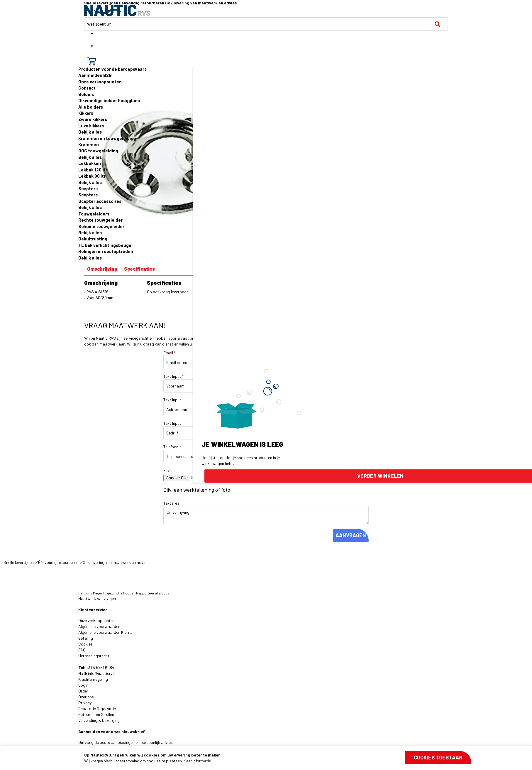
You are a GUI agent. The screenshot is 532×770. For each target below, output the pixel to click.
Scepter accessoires (100, 201)
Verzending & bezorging (99, 720)
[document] (278, 758)
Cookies (85, 644)
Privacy (85, 703)
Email (169, 353)
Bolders (86, 94)
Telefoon (172, 447)
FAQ (82, 650)
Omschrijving (102, 269)
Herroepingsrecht (94, 656)
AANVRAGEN (351, 535)
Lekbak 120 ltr (93, 170)
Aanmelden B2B (95, 75)
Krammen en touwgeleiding (107, 138)
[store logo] (117, 10)
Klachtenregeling (93, 679)
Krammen (89, 144)
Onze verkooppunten (100, 82)
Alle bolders (91, 107)
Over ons (86, 697)
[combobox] (266, 24)
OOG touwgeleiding (98, 151)
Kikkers (86, 113)
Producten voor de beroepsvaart (112, 69)
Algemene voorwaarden (99, 626)
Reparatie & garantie (97, 708)
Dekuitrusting (93, 239)
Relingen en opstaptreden (106, 251)
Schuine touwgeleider (101, 226)
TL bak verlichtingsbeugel (105, 245)
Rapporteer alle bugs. (153, 593)
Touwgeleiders (94, 214)
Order (83, 691)
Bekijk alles (90, 132)
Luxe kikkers (91, 126)
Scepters (88, 188)
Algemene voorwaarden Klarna (105, 632)
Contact (87, 88)
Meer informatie (197, 761)
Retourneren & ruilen (96, 714)
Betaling (86, 638)
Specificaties (139, 269)
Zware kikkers (93, 119)
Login (83, 685)
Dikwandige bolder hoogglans (109, 100)
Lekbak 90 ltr (92, 176)
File (166, 470)
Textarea (171, 503)
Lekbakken (90, 163)
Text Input (173, 376)
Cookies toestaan (438, 757)
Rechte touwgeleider (100, 220)
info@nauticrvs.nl (103, 673)
